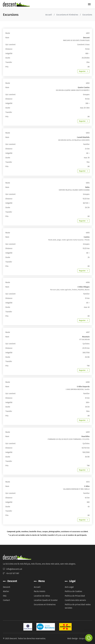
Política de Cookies (73, 591)
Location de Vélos (42, 596)
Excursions (87, 15)
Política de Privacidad (75, 596)
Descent (7, 587)
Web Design (72, 638)
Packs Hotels (40, 591)
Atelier (6, 591)
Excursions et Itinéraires (67, 15)
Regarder (83, 71)
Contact (6, 600)
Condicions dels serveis (75, 600)
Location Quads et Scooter (46, 600)
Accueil (49, 15)
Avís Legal (69, 587)
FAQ (5, 596)
